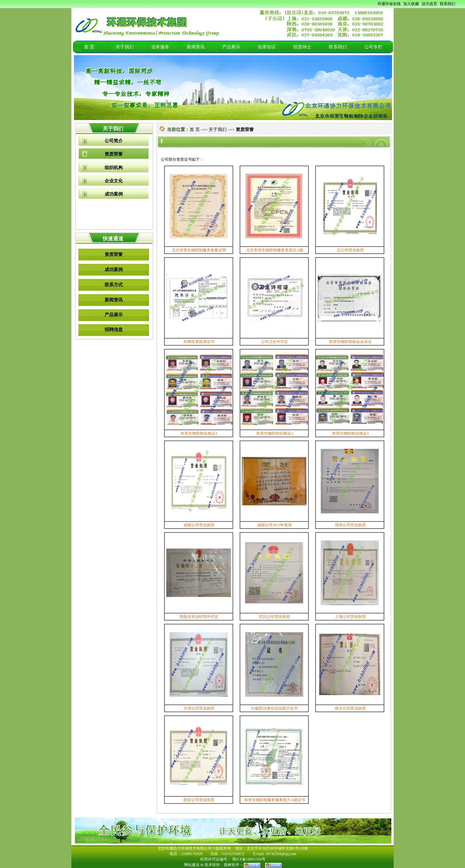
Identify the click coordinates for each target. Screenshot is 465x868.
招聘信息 (114, 330)
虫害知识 (267, 47)
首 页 (89, 47)
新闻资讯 (196, 47)
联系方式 (114, 285)
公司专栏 (373, 47)
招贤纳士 (302, 47)
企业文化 (114, 181)
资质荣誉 (114, 154)
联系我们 (338, 47)
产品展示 (231, 47)
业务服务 (160, 47)
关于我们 (125, 47)
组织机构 (114, 168)
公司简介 (114, 141)
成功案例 (114, 194)
